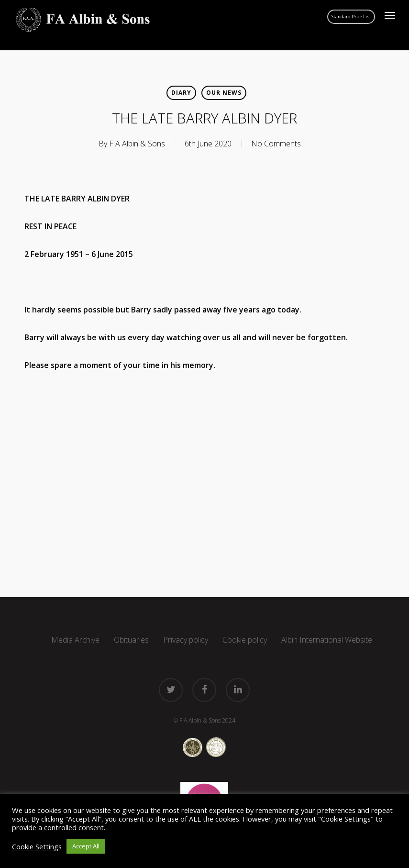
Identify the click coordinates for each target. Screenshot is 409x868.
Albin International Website (327, 640)
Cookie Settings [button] (37, 846)
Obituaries (131, 640)
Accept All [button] (86, 846)
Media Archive (75, 640)
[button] (390, 15)
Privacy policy (186, 640)
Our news (224, 93)
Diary (181, 93)
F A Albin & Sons (137, 144)
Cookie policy (245, 640)
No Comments (276, 144)
